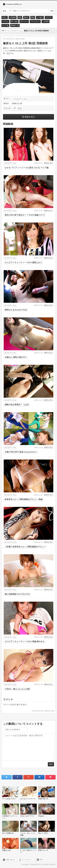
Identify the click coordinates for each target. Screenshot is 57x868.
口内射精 (13, 17)
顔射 (20, 17)
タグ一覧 (5, 25)
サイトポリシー (27, 860)
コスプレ (49, 17)
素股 (33, 17)
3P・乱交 (14, 21)
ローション (24, 21)
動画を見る (30, 117)
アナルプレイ (35, 21)
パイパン (5, 21)
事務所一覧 (15, 25)
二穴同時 (46, 21)
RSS (41, 860)
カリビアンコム (20, 99)
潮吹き (26, 17)
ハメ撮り (40, 17)
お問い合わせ (10, 860)
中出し (5, 17)
